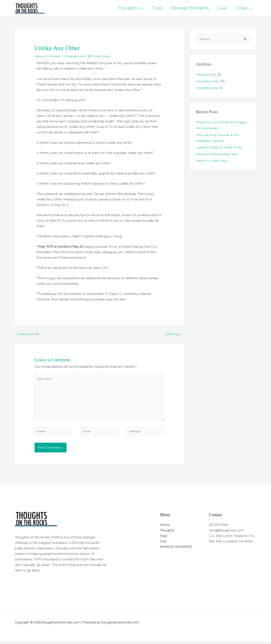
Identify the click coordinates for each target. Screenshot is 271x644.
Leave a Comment (48, 56)
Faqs (164, 539)
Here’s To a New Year (212, 161)
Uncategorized (76, 56)
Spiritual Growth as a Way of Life (220, 148)
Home (165, 528)
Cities (244, 8)
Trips (157, 8)
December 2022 (208, 82)
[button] (141, 8)
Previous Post (28, 334)
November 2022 (208, 88)
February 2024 (207, 75)
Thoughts (131, 8)
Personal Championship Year (217, 155)
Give (222, 8)
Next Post (174, 334)
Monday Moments (190, 8)
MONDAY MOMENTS (176, 550)
